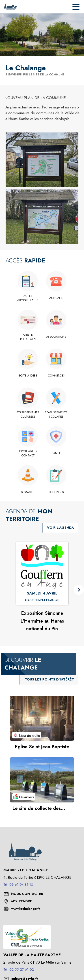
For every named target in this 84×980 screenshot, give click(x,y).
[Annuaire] (56, 298)
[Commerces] (56, 376)
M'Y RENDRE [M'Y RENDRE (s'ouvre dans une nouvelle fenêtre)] (22, 901)
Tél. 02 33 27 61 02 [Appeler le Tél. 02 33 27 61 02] (19, 969)
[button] (42, 160)
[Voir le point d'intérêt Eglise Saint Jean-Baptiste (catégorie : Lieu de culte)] (42, 718)
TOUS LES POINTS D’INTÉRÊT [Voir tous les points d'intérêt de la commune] (49, 679)
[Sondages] (56, 492)
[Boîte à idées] (28, 376)
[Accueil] (10, 7)
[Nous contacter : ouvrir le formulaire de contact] (27, 894)
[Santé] (56, 453)
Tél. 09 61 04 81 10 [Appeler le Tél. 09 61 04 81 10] (18, 885)
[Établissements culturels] (28, 415)
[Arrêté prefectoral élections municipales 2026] (28, 337)
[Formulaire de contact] (28, 453)
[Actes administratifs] (28, 298)
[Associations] (56, 337)
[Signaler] (28, 492)
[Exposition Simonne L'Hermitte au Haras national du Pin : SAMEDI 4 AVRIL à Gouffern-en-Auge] (42, 600)
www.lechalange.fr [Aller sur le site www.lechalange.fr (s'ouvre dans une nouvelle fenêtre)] (26, 909)
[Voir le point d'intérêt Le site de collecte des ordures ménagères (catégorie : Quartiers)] (42, 780)
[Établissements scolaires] (56, 415)
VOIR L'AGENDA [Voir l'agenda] (60, 528)
